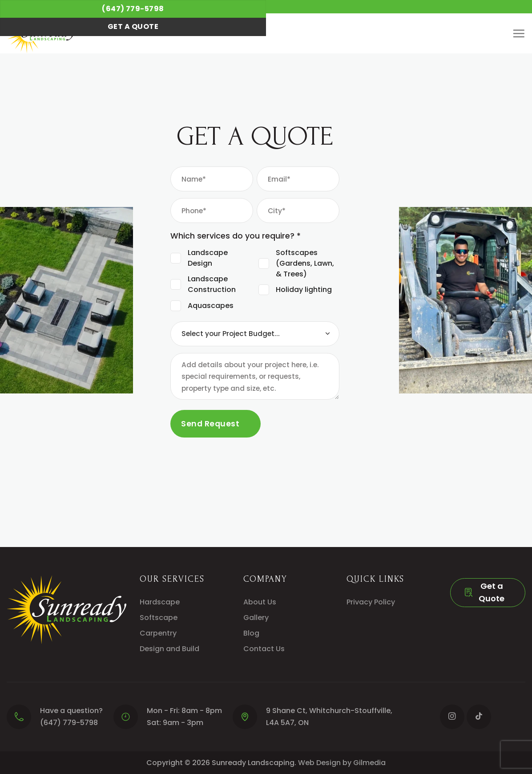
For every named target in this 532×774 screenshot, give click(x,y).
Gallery (256, 618)
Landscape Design (208, 258)
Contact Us (264, 649)
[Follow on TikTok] (479, 717)
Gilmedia (369, 763)
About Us (260, 602)
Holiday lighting (304, 290)
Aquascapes (211, 306)
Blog (251, 633)
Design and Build (169, 649)
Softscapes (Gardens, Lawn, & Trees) (305, 263)
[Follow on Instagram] (452, 717)
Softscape (159, 618)
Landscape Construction (212, 284)
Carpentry (158, 633)
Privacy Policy (371, 602)
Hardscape (160, 602)
